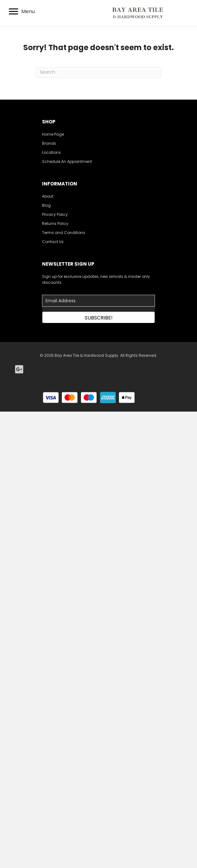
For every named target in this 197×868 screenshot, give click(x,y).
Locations (51, 152)
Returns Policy (55, 223)
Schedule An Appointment (67, 161)
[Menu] (22, 12)
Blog (46, 205)
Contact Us (53, 242)
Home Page (53, 134)
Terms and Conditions (64, 233)
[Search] (98, 72)
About (48, 196)
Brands (49, 143)
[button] (98, 317)
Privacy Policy (55, 214)
